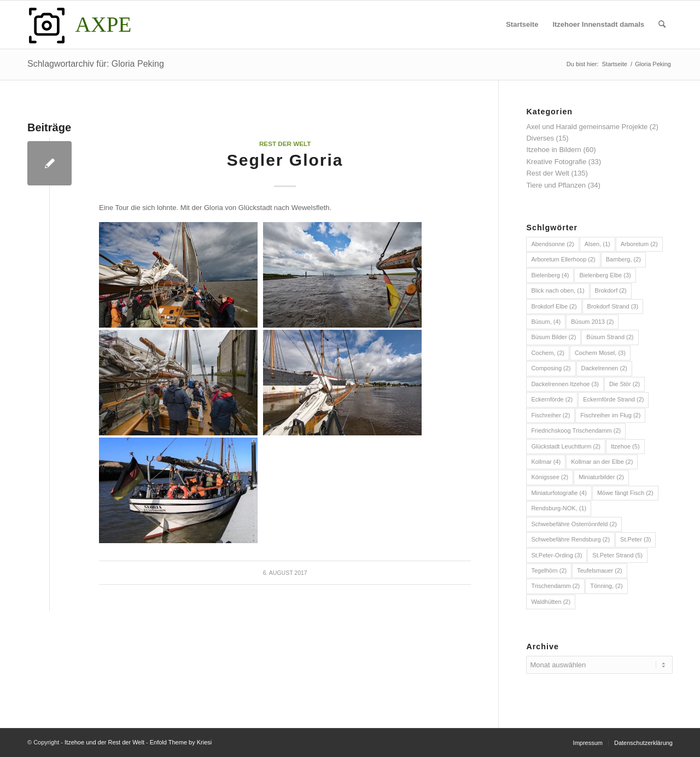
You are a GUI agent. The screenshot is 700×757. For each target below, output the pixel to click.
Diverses (540, 138)
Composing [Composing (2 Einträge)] (551, 368)
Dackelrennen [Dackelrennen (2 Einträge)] (604, 368)
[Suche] (662, 25)
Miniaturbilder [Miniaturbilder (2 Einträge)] (601, 477)
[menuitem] (522, 25)
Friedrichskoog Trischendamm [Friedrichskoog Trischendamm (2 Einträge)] (576, 430)
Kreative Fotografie (556, 162)
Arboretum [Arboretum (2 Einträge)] (639, 244)
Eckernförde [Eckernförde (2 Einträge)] (552, 399)
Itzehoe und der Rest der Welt (104, 742)
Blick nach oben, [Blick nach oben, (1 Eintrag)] (558, 290)
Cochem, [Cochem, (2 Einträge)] (548, 353)
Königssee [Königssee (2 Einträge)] (550, 477)
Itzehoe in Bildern (553, 150)
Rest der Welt (285, 144)
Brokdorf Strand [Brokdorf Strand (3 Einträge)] (613, 306)
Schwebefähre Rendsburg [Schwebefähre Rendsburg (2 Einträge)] (570, 539)
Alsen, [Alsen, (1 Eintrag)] (597, 244)
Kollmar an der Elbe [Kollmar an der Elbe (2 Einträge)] (602, 462)
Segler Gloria (285, 160)
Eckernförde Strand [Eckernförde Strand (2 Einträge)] (613, 399)
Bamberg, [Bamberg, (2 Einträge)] (623, 259)
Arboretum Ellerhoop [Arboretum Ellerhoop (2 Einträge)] (563, 259)
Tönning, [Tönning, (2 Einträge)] (606, 586)
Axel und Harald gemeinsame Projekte (587, 127)
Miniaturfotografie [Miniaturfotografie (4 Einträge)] (559, 493)
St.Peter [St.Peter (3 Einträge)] (635, 539)
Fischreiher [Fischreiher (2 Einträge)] (550, 415)
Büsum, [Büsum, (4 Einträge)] (546, 322)
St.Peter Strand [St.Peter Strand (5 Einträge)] (617, 555)
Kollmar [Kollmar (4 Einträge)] (546, 462)
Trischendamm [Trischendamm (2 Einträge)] (555, 586)
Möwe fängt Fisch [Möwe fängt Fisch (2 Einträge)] (625, 493)
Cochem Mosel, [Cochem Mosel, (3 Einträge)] (600, 353)
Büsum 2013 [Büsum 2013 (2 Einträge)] (592, 322)
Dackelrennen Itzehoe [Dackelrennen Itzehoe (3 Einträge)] (565, 384)
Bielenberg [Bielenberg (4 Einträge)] (550, 275)
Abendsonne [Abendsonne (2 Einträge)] (552, 244)
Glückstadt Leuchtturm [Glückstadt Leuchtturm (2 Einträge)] (566, 446)
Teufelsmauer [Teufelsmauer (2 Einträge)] (600, 570)
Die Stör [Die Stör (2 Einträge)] (625, 384)
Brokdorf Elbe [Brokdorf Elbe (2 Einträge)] (554, 306)
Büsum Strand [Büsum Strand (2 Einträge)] (610, 337)
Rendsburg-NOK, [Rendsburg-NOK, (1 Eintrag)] (559, 508)
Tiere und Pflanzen (556, 185)
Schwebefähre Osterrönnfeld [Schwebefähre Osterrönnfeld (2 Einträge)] (574, 524)
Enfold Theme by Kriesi (181, 742)
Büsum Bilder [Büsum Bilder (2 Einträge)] (553, 337)
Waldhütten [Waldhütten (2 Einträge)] (551, 602)
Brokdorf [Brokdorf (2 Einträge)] (611, 290)
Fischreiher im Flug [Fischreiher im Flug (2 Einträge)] (610, 415)
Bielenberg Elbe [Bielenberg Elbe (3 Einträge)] (605, 275)
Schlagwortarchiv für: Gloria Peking (96, 64)
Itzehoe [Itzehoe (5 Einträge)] (625, 446)
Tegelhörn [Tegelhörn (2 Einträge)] (549, 570)
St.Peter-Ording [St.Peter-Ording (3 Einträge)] (556, 555)
